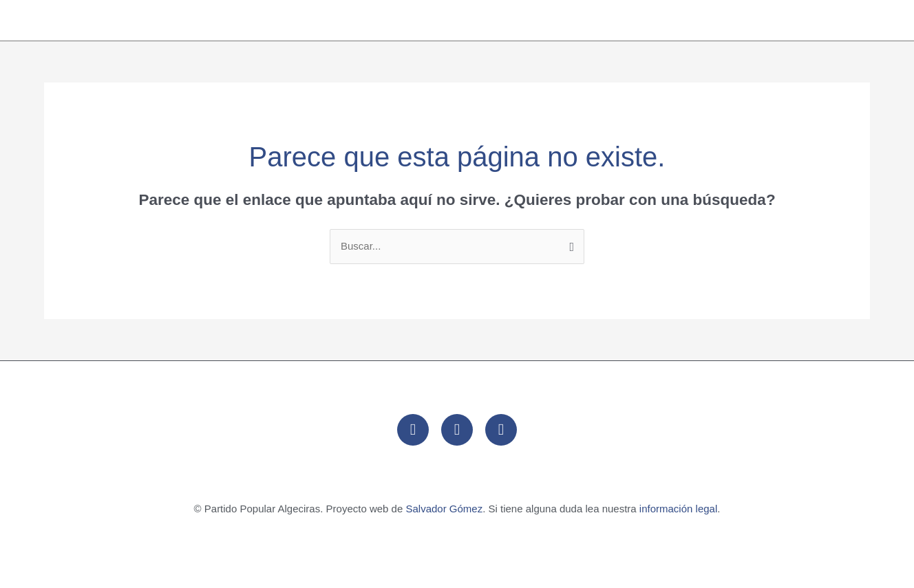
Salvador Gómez (444, 509)
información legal (678, 509)
